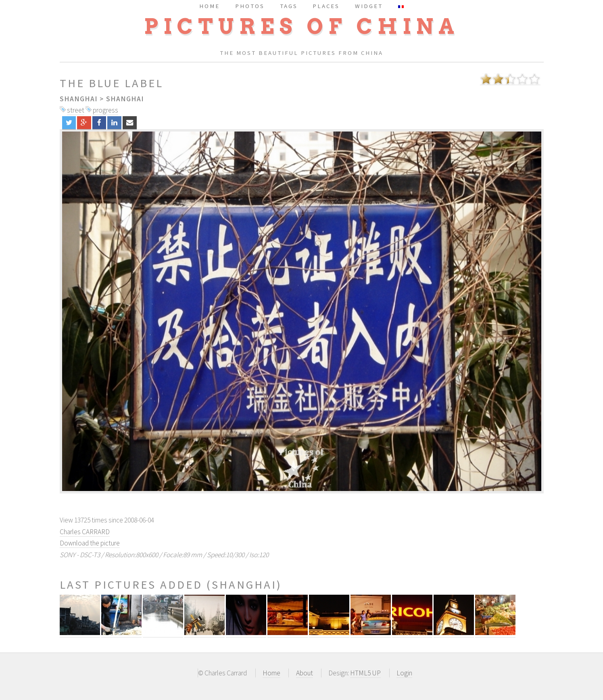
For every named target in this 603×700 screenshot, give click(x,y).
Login (404, 673)
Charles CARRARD (85, 532)
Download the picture (90, 543)
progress (105, 110)
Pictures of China (302, 26)
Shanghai (79, 99)
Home (271, 673)
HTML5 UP (365, 673)
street (76, 110)
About (305, 673)
